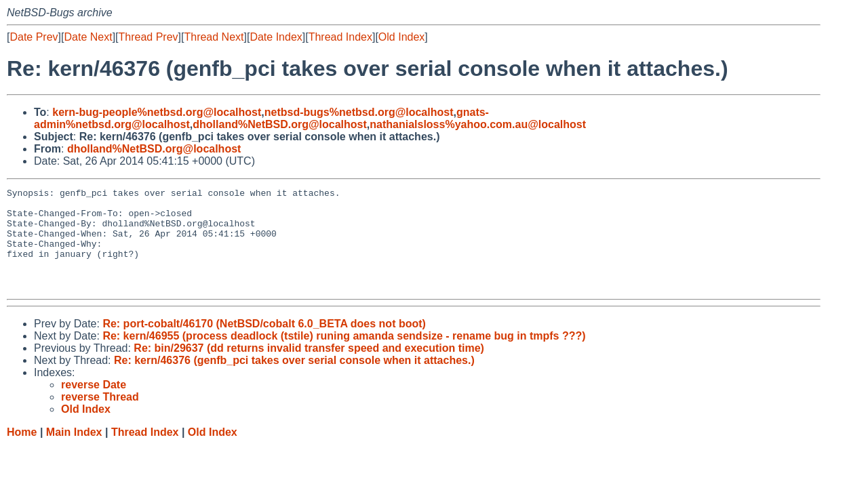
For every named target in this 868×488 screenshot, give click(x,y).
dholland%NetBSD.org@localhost (280, 124)
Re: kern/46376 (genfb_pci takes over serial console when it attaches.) (294, 381)
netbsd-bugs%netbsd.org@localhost (359, 112)
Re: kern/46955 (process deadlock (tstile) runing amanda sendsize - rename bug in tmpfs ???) (344, 356)
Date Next (88, 37)
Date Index (276, 37)
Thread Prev (149, 37)
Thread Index (340, 37)
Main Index (74, 452)
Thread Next (214, 37)
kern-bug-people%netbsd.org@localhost (157, 112)
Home (22, 452)
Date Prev (34, 37)
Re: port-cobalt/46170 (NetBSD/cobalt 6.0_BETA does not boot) (264, 344)
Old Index (401, 37)
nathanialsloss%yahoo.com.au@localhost (478, 124)
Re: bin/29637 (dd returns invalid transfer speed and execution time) (309, 368)
